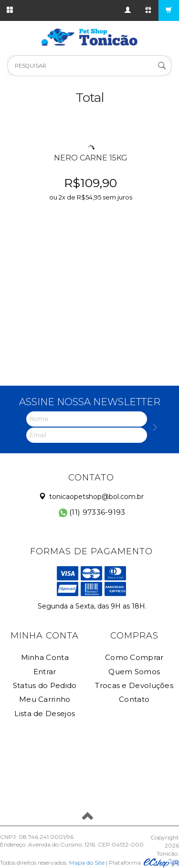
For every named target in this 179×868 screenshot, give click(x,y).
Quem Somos (134, 672)
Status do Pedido (45, 685)
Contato (134, 699)
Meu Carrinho (45, 699)
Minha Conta (45, 657)
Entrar (45, 672)
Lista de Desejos (45, 713)
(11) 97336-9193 (92, 512)
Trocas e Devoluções (134, 685)
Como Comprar (134, 657)
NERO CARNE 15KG (91, 158)
